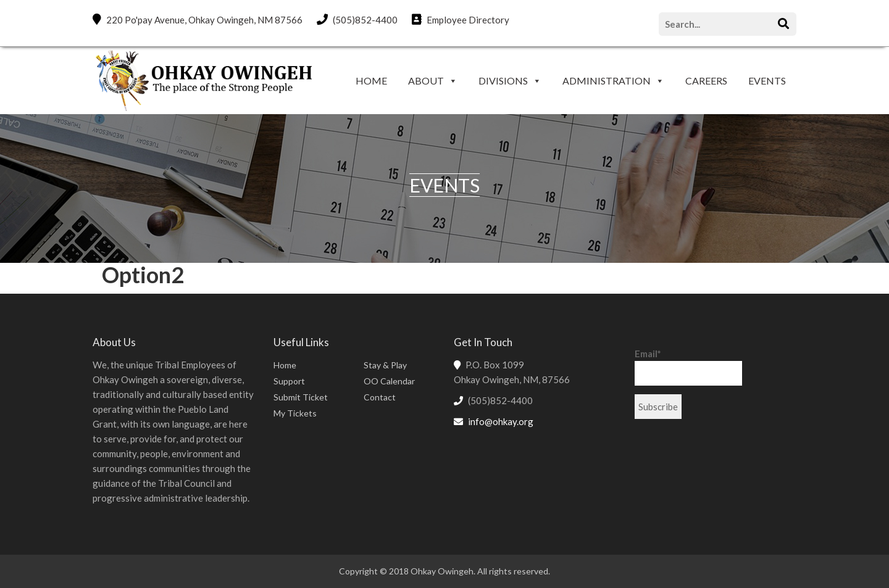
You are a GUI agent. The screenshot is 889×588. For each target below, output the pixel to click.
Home (285, 365)
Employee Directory (461, 19)
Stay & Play (385, 365)
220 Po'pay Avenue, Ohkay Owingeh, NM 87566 (198, 19)
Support (289, 381)
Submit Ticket (301, 397)
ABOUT (426, 81)
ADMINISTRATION (607, 81)
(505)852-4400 (357, 19)
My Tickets (295, 413)
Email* (688, 367)
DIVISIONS (503, 81)
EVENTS (767, 81)
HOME (371, 81)
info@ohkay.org (501, 421)
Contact (380, 397)
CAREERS (706, 81)
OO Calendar (389, 381)
